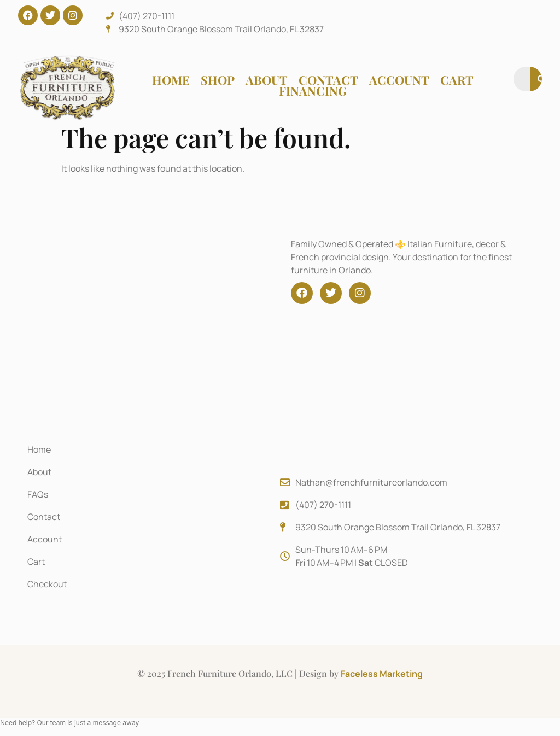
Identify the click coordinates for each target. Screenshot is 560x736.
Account (399, 80)
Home (171, 80)
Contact (328, 80)
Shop (218, 80)
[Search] (542, 79)
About (267, 80)
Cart (457, 80)
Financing (313, 91)
